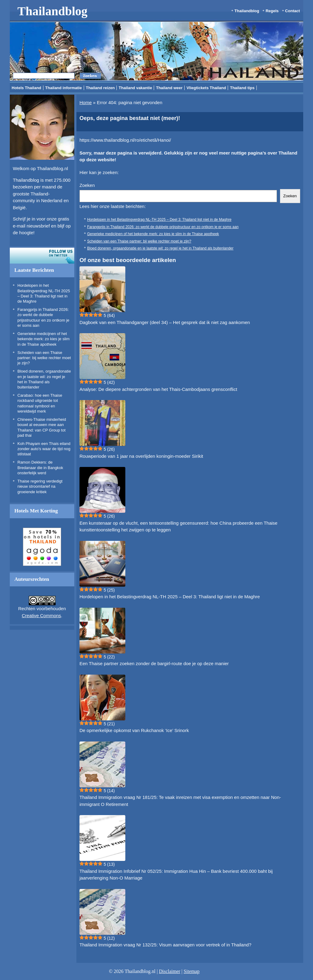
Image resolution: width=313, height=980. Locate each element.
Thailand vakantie (135, 88)
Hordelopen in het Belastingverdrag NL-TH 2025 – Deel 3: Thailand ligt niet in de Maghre (159, 220)
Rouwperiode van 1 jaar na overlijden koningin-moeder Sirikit (141, 456)
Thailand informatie (64, 88)
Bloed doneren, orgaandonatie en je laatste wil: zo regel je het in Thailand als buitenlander (160, 248)
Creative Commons (41, 616)
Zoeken (87, 185)
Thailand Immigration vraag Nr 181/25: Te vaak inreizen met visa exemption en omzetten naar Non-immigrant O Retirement (180, 801)
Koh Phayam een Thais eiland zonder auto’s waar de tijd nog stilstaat (44, 449)
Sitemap (192, 971)
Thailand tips (242, 88)
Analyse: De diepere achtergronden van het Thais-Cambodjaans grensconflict (158, 389)
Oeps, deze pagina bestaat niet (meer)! (130, 118)
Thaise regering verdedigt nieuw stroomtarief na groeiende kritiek (40, 486)
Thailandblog (52, 11)
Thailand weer (169, 88)
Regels (272, 11)
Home (86, 102)
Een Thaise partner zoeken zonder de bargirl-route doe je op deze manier (154, 663)
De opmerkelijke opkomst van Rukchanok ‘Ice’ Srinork (134, 730)
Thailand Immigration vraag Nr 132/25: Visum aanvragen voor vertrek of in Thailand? (165, 945)
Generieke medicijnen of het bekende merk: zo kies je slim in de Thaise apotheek (44, 339)
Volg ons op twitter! (42, 256)
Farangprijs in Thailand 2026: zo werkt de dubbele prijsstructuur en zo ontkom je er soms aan (163, 227)
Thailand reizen (100, 88)
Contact (293, 11)
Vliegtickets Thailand (206, 88)
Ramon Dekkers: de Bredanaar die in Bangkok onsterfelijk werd (40, 468)
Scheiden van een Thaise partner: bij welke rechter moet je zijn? (44, 358)
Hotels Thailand (26, 88)
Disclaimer (170, 971)
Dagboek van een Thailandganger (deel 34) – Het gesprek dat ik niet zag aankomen (165, 322)
